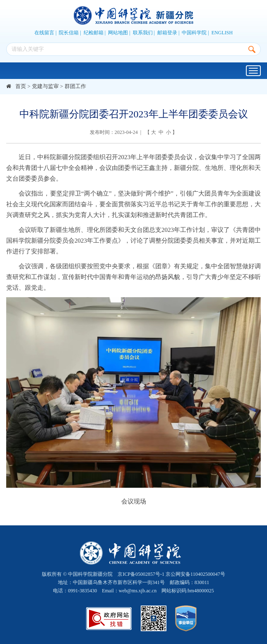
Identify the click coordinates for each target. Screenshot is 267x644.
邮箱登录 (167, 33)
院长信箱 (69, 33)
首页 (21, 86)
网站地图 (118, 33)
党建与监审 (45, 86)
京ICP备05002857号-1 (141, 574)
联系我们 (143, 33)
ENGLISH (222, 33)
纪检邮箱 (94, 33)
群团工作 (75, 86)
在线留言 (44, 33)
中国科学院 (194, 33)
